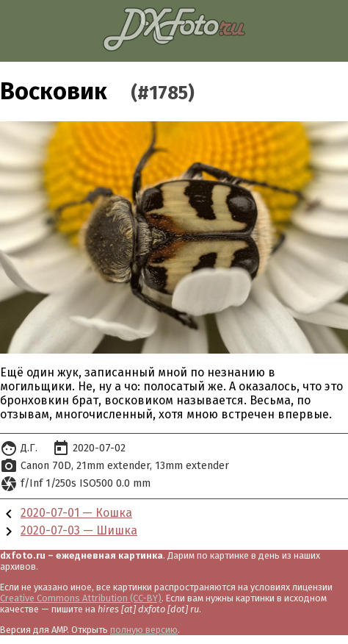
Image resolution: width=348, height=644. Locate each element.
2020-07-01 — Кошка (76, 513)
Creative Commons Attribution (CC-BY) (81, 598)
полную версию (144, 630)
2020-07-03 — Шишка (79, 530)
